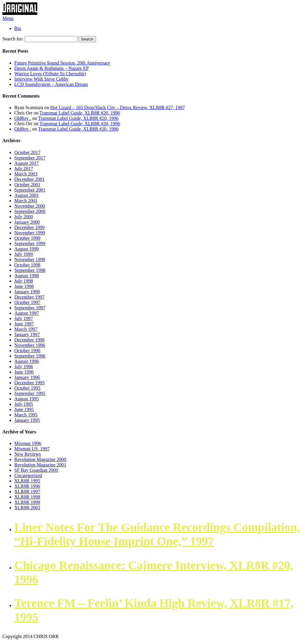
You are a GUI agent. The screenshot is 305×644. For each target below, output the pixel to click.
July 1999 (24, 254)
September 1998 (30, 270)
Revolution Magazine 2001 (40, 465)
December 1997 (29, 297)
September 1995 (30, 393)
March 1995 (26, 415)
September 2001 (30, 190)
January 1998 (27, 292)
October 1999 (27, 238)
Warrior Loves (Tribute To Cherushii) (50, 74)
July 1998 (24, 281)
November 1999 (30, 233)
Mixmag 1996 (28, 443)
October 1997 (27, 302)
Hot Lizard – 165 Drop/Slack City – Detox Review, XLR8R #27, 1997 (118, 108)
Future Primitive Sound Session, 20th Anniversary (62, 63)
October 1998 (27, 265)
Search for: (13, 39)
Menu (8, 18)
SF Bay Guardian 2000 (36, 470)
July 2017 (24, 169)
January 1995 (27, 420)
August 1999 (27, 249)
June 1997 (24, 324)
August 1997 (27, 313)
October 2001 (27, 185)
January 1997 (27, 334)
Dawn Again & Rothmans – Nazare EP (52, 68)
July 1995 (24, 404)
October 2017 (27, 152)
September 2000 (30, 211)
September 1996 (30, 356)
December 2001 (29, 179)
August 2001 (27, 195)
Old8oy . (23, 118)
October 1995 (27, 388)
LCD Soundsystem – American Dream (51, 84)
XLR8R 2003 (27, 508)
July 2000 (24, 217)
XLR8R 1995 (27, 481)
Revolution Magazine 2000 (40, 459)
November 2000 (30, 206)
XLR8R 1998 (27, 497)
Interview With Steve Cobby (42, 79)
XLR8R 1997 (27, 492)
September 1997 (30, 308)
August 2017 (27, 163)
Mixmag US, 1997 (32, 449)
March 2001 (26, 201)
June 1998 (24, 286)
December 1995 (29, 383)
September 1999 (30, 243)
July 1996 (24, 367)
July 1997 (24, 318)
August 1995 (27, 399)
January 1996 (27, 377)
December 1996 (29, 340)
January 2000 (27, 222)
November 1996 (30, 345)
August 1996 (27, 361)
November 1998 (30, 260)
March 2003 (26, 174)
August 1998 (27, 276)
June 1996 (24, 372)
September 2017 (30, 158)
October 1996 (27, 351)
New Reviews (28, 454)
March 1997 (26, 329)
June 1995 (24, 409)
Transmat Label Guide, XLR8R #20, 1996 (80, 113)
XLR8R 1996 (27, 486)
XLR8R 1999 (27, 502)
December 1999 (29, 227)
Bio (18, 28)
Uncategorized (28, 475)
